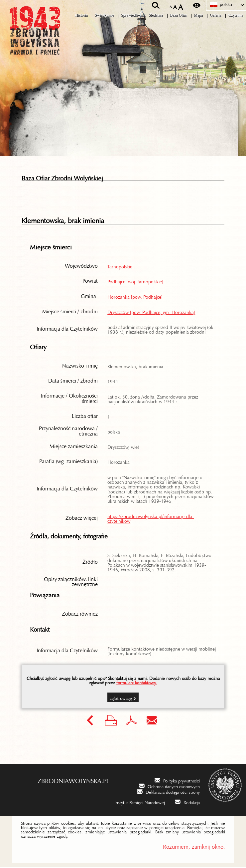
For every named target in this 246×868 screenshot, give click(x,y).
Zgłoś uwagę (121, 698)
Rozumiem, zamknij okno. (194, 846)
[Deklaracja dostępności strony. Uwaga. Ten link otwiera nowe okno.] (168, 793)
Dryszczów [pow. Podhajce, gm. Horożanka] (151, 312)
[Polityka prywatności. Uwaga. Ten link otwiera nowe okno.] (177, 781)
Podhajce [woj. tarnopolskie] (135, 281)
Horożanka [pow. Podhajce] (135, 297)
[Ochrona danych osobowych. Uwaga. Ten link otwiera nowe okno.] (169, 787)
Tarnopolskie (120, 266)
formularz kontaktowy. (137, 683)
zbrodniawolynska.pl (73, 780)
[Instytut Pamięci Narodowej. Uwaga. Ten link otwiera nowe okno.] (135, 803)
